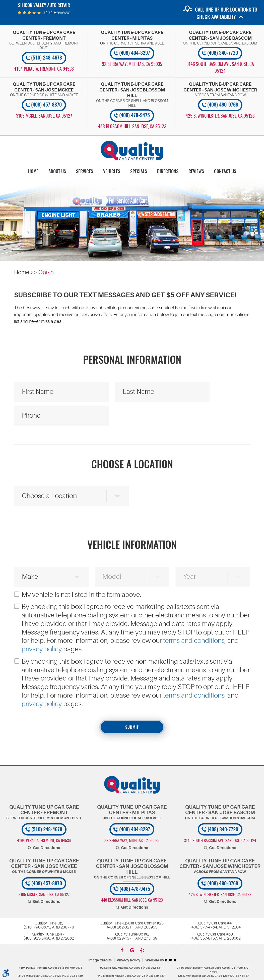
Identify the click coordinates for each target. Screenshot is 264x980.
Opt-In (46, 272)
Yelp (142, 950)
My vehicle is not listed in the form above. (81, 595)
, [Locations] (44, 69)
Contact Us (225, 172)
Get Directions (46, 848)
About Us (57, 172)
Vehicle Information (132, 546)
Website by (161, 960)
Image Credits (100, 960)
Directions (168, 172)
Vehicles (112, 172)
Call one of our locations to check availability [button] (226, 14)
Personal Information (132, 361)
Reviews (196, 172)
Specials (139, 172)
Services (85, 172)
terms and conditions (194, 641)
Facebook (122, 950)
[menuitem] (33, 171)
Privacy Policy (128, 960)
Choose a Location (132, 465)
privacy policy (42, 649)
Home (33, 172)
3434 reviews (56, 13)
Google (132, 950)
